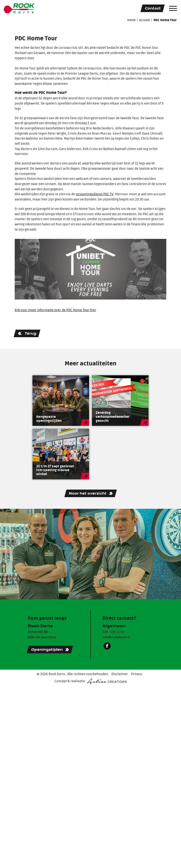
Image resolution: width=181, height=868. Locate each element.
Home (131, 20)
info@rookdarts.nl (116, 637)
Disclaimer (120, 674)
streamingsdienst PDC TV (95, 194)
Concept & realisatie (90, 681)
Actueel (145, 20)
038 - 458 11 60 (113, 632)
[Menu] (173, 8)
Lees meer (86, 423)
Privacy (137, 674)
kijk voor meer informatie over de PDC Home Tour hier (55, 310)
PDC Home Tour (165, 20)
